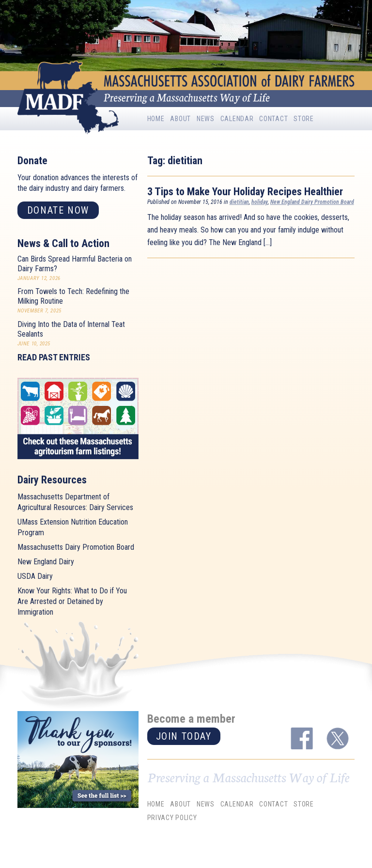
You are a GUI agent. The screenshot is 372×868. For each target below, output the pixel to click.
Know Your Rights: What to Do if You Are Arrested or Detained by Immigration (72, 601)
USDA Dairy (35, 576)
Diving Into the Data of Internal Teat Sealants (71, 329)
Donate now (58, 210)
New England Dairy (46, 562)
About (180, 119)
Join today (184, 736)
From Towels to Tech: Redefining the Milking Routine (73, 296)
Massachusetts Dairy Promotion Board (76, 547)
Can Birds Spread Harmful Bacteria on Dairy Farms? (75, 264)
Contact (273, 119)
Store (304, 119)
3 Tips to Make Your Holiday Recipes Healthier (245, 192)
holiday (260, 202)
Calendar (237, 119)
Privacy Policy (172, 818)
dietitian (239, 202)
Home (156, 119)
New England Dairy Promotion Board (312, 202)
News (206, 119)
